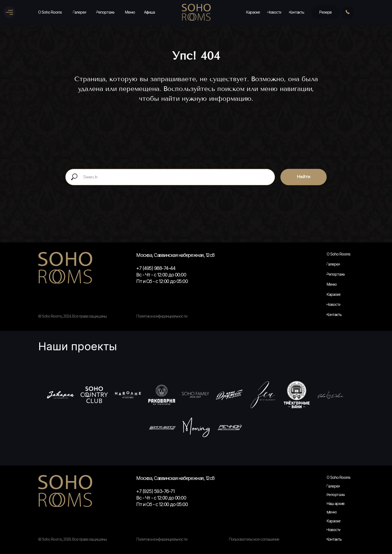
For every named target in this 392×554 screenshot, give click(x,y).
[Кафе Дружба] (229, 395)
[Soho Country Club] (94, 395)
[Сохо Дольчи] (330, 395)
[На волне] (128, 395)
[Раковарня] (162, 395)
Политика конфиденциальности (162, 539)
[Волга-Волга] (162, 427)
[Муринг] (196, 427)
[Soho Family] (195, 395)
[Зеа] (263, 395)
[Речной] (230, 427)
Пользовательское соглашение (254, 539)
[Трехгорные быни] (297, 395)
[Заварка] (60, 395)
